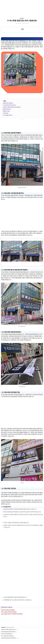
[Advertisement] (22, 215)
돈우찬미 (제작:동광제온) (8, 610)
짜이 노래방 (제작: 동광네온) (9, 612)
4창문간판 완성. (7, 109)
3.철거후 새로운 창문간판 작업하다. (12, 107)
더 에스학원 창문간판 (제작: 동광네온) (22, 21)
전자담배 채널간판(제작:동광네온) (8, 632)
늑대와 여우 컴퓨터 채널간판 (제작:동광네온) (9, 630)
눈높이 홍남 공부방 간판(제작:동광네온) (12, 614)
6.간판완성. (6, 113)
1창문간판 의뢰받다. (8, 103)
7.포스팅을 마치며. (8, 115)
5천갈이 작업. (6, 111)
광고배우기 (22, 18)
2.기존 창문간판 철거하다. (9, 105)
